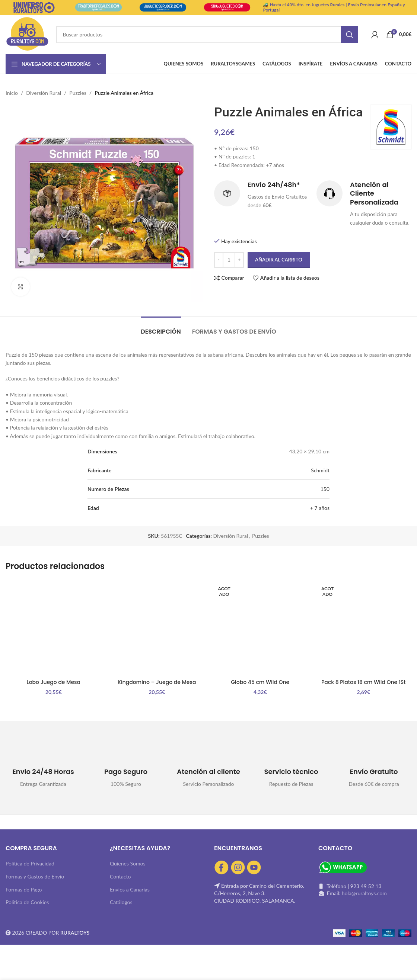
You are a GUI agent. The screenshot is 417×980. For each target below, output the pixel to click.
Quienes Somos (128, 863)
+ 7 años (320, 508)
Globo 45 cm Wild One (260, 682)
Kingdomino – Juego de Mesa (157, 682)
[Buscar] (207, 35)
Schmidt (320, 470)
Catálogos (121, 902)
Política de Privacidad (30, 863)
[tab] (161, 328)
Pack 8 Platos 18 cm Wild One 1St (363, 682)
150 (325, 489)
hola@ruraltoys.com (364, 893)
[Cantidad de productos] (229, 260)
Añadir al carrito (279, 260)
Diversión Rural (44, 93)
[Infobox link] (262, 195)
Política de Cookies (27, 902)
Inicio (12, 93)
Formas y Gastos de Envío (35, 876)
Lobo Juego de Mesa (53, 682)
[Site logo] (27, 34)
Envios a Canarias (130, 889)
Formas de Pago (24, 889)
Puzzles (78, 93)
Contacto (120, 876)
